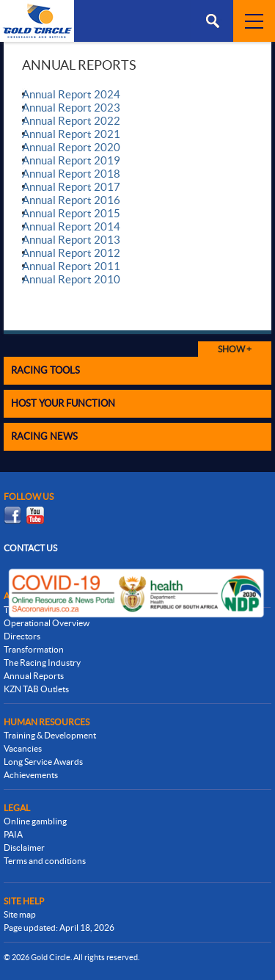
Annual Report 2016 (71, 200)
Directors (22, 636)
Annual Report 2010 (71, 279)
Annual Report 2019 (71, 160)
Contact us (30, 548)
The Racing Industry (42, 663)
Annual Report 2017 (71, 187)
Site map (20, 914)
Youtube (35, 515)
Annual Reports (34, 676)
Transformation (34, 649)
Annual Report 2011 (71, 266)
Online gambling (35, 821)
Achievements (31, 775)
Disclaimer (24, 847)
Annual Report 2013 (71, 240)
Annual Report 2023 (71, 108)
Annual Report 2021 (71, 134)
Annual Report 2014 (71, 226)
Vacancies (23, 748)
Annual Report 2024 (71, 94)
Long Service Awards (43, 762)
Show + (235, 349)
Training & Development (50, 735)
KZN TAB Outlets (36, 689)
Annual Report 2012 (71, 253)
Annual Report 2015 (71, 213)
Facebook (12, 515)
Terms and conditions (45, 861)
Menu (212, 21)
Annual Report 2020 (71, 147)
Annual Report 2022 (71, 121)
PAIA (13, 834)
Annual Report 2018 (71, 174)
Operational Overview (47, 623)
